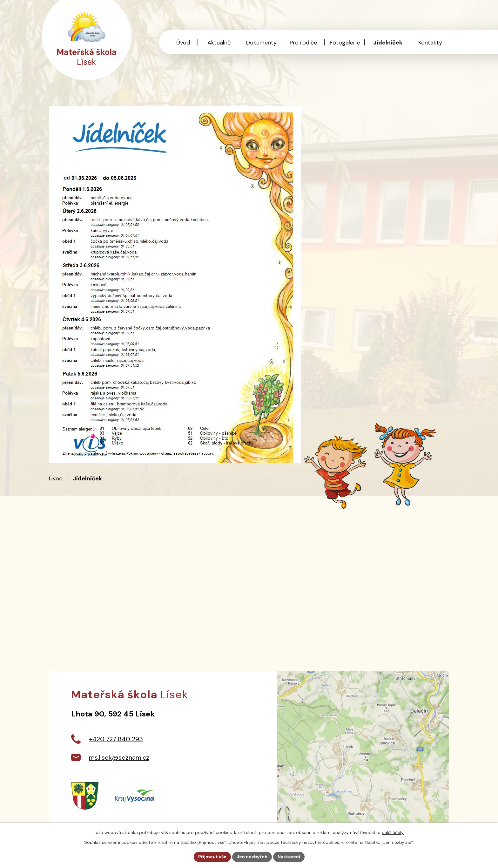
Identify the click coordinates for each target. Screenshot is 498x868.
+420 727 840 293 (116, 739)
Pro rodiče (303, 43)
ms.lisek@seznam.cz (119, 757)
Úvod (56, 478)
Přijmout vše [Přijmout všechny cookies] (212, 857)
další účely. (393, 832)
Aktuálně (219, 43)
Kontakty (430, 43)
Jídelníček (388, 43)
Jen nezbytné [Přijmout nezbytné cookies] (252, 857)
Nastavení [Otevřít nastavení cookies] (289, 857)
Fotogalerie (345, 43)
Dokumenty (261, 43)
